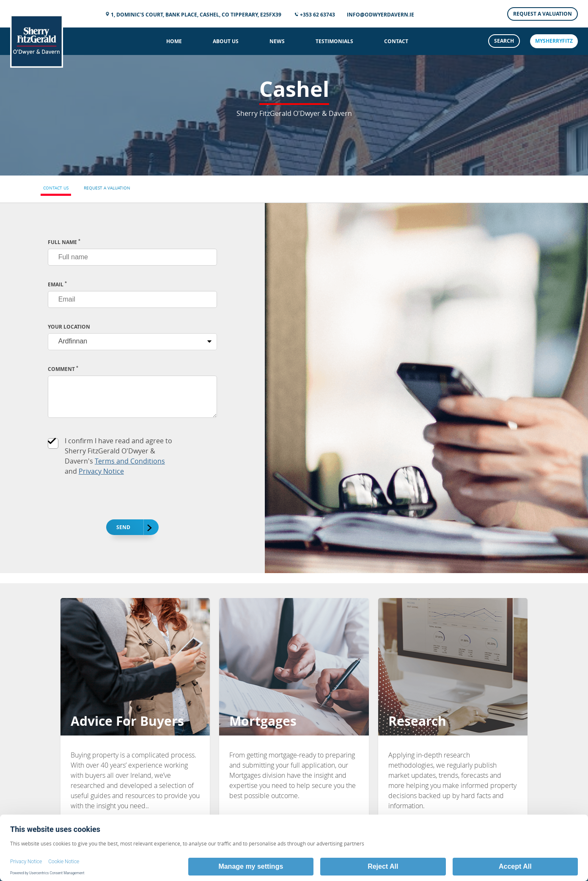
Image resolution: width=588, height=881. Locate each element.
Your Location (69, 327)
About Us (226, 41)
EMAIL (57, 284)
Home (174, 41)
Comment (63, 369)
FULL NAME (64, 242)
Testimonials (334, 41)
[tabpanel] (294, 388)
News (277, 41)
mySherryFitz (554, 41)
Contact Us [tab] (56, 188)
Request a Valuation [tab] (107, 188)
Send (128, 528)
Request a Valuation (543, 14)
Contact (396, 41)
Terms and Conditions (130, 461)
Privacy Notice (101, 471)
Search (504, 41)
